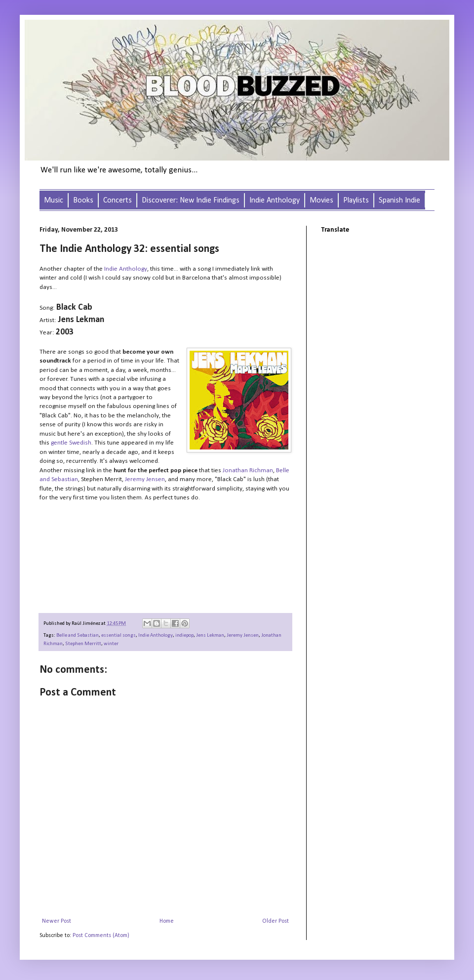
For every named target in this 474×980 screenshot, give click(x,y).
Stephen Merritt (83, 644)
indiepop (184, 635)
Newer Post (57, 921)
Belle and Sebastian (78, 635)
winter (111, 644)
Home (167, 921)
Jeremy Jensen (243, 635)
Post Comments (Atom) (101, 936)
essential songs (118, 635)
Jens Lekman (210, 635)
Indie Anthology (156, 635)
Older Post (276, 921)
